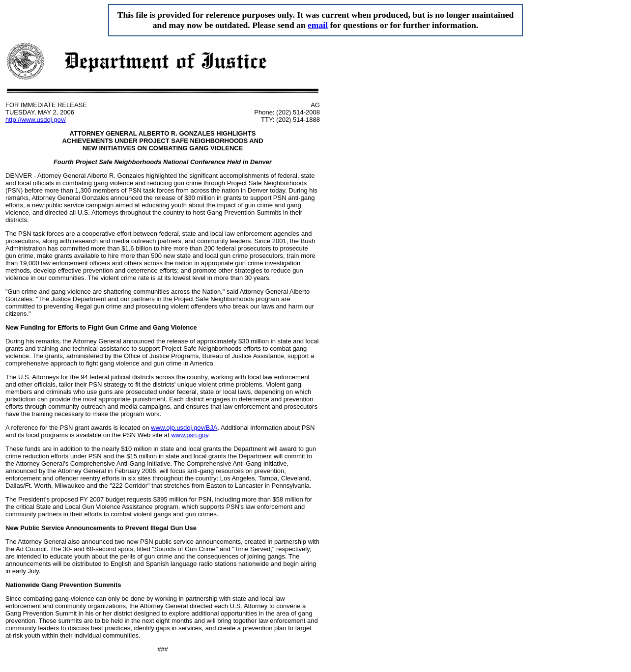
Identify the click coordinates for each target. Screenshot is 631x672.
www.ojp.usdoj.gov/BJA (184, 428)
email (318, 25)
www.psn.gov (190, 435)
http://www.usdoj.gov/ (36, 120)
